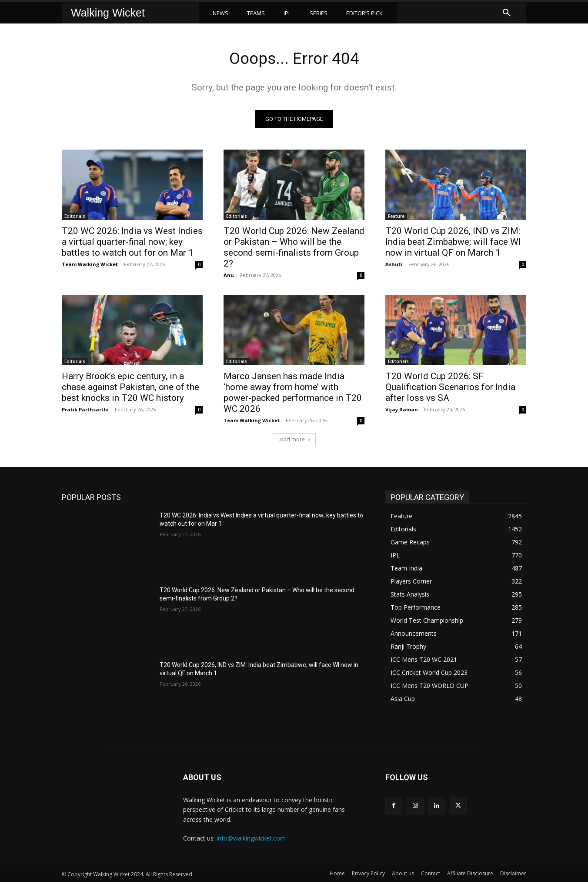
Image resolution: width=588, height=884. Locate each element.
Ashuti (394, 266)
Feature (396, 218)
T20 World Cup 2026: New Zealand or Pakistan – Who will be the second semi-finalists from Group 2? (294, 249)
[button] (507, 13)
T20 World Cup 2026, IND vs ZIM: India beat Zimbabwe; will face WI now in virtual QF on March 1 (453, 244)
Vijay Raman (402, 411)
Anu (229, 277)
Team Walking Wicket (90, 266)
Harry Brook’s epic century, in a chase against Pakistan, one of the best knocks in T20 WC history (130, 389)
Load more (294, 441)
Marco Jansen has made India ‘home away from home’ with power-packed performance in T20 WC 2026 (293, 394)
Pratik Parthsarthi (85, 411)
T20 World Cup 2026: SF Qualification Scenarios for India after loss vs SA (450, 389)
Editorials (75, 218)
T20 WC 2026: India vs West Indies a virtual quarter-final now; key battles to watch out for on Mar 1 (132, 244)
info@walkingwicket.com (251, 840)
